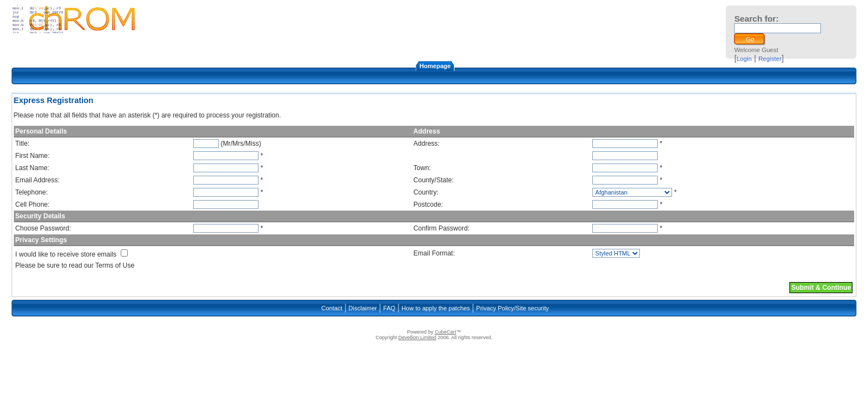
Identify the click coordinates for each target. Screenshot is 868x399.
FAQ (389, 308)
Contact (332, 308)
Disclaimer (363, 308)
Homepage (435, 66)
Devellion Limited (417, 337)
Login (744, 59)
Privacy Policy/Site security (512, 308)
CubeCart (445, 332)
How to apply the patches (436, 308)
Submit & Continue (821, 288)
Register (770, 59)
